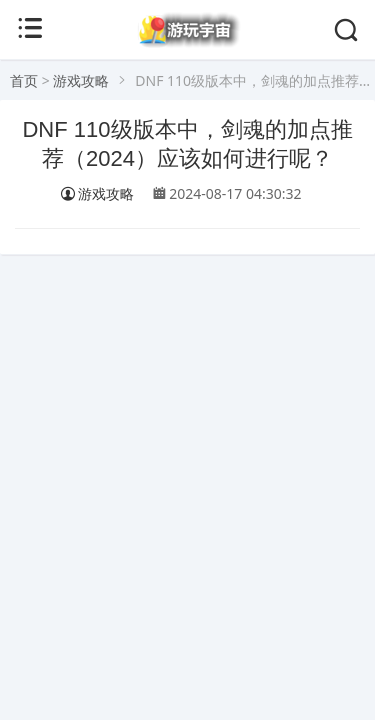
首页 (24, 80)
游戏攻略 (81, 80)
